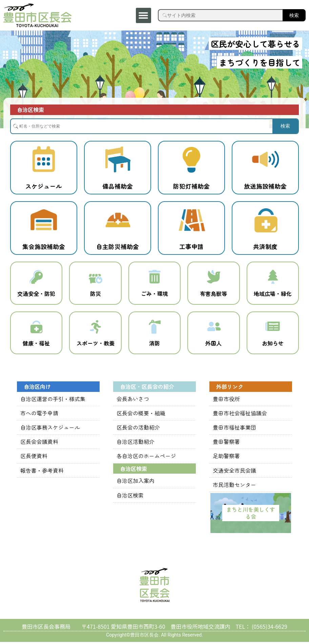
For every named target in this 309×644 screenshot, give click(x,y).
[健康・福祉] (36, 329)
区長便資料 (34, 458)
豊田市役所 (226, 402)
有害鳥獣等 (213, 295)
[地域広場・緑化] (273, 278)
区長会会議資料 (39, 444)
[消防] (154, 329)
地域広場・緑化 (273, 295)
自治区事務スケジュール (50, 430)
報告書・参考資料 (42, 473)
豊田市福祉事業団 (234, 430)
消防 (154, 346)
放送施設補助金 (265, 186)
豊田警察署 (226, 444)
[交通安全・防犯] (36, 278)
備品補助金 (118, 186)
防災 (96, 295)
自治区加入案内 (136, 483)
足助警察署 (226, 458)
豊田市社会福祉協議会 (240, 416)
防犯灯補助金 (191, 186)
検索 (294, 15)
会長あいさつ (133, 402)
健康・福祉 (36, 346)
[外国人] (213, 329)
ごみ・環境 (154, 295)
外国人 (213, 346)
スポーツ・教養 (96, 346)
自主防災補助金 (118, 247)
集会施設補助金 (44, 247)
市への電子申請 (39, 416)
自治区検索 (130, 497)
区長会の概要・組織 (141, 416)
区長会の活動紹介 (138, 430)
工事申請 (191, 247)
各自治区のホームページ (146, 458)
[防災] (96, 278)
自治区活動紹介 (136, 444)
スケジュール (44, 186)
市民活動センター (234, 487)
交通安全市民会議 (234, 473)
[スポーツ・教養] (96, 329)
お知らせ (273, 346)
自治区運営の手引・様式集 (53, 402)
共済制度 (265, 247)
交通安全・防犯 (36, 295)
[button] (143, 15)
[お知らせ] (273, 329)
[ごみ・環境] (154, 278)
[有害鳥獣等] (213, 278)
